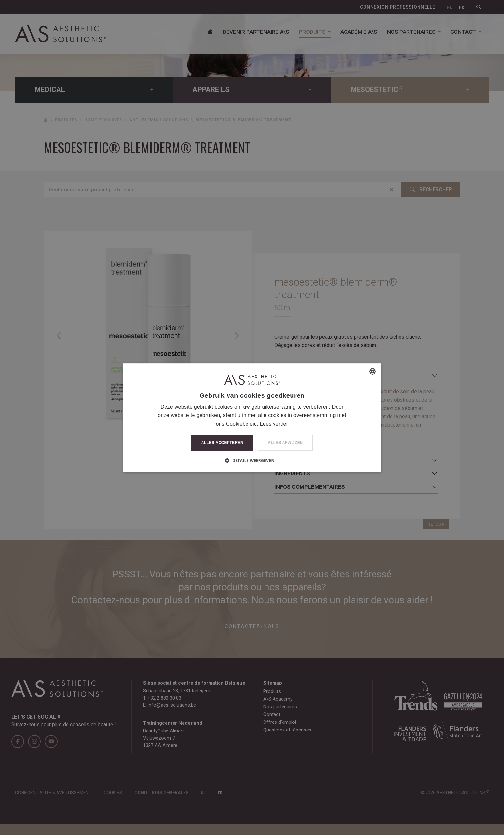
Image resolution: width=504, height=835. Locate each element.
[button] (252, 460)
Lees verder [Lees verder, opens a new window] (274, 424)
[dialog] (252, 417)
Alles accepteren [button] (222, 443)
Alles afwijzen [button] (285, 443)
